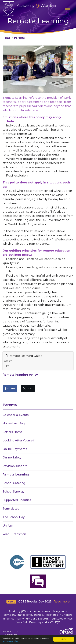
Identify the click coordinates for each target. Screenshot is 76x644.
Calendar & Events (16, 415)
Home (7, 38)
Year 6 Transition (14, 534)
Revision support (15, 466)
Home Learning (14, 423)
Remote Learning (16, 475)
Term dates (11, 509)
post (28, 388)
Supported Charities (17, 500)
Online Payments (15, 449)
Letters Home (13, 432)
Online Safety (12, 458)
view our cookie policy (10, 641)
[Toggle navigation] (67, 9)
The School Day (14, 517)
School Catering (14, 483)
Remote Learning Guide (24, 356)
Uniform (8, 526)
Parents (19, 38)
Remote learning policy (20, 375)
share (10, 388)
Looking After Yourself (18, 440)
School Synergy (13, 492)
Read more (62, 602)
